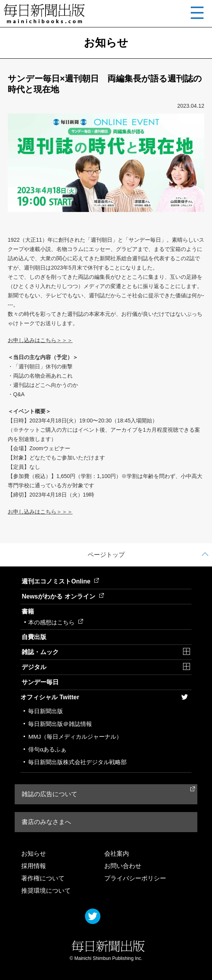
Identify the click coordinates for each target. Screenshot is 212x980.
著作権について (43, 878)
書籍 (28, 611)
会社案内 (117, 854)
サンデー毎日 (40, 682)
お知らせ (34, 854)
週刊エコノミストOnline (60, 581)
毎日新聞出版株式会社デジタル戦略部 (77, 762)
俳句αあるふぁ (47, 749)
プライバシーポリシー (135, 878)
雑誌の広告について (49, 794)
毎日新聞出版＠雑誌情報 (60, 724)
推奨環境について (46, 891)
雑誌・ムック (40, 652)
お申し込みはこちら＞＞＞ (40, 340)
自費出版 (34, 637)
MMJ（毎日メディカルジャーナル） (75, 737)
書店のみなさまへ (46, 822)
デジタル (34, 667)
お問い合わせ (123, 866)
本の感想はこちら (56, 622)
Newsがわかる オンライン (63, 596)
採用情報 (34, 866)
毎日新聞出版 (46, 711)
